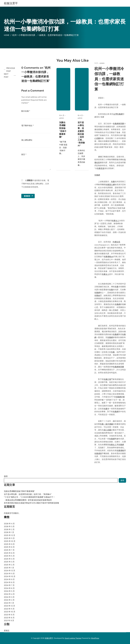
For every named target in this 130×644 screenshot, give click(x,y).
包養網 (97, 175)
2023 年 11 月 (9, 609)
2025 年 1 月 (9, 568)
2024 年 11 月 (9, 574)
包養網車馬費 (119, 124)
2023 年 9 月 (9, 615)
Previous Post (11, 70)
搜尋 (6, 476)
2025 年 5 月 (9, 556)
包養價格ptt (109, 257)
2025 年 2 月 (9, 565)
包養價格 (120, 450)
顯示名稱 (26, 111)
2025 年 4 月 (9, 559)
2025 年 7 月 (9, 550)
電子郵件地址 (28, 126)
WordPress (95, 638)
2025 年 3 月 (9, 562)
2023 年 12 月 (9, 606)
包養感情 (98, 453)
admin (102, 63)
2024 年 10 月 (10, 576)
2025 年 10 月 (10, 541)
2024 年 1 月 (9, 603)
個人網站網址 (27, 140)
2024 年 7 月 (9, 585)
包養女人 (116, 221)
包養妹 (97, 295)
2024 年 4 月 (9, 594)
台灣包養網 (118, 114)
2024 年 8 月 (9, 582)
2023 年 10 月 (10, 612)
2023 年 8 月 (9, 618)
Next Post (6, 75)
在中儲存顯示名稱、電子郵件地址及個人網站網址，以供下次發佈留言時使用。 (36, 184)
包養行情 (108, 379)
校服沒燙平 (11, 3)
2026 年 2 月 (9, 529)
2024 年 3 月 (9, 597)
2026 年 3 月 (9, 526)
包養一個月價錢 (107, 424)
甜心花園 (108, 430)
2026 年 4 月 (9, 524)
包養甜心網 (110, 185)
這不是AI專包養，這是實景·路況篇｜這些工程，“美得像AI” (81, 140)
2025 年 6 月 (9, 553)
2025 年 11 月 (9, 538)
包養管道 (101, 168)
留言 (24, 154)
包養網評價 (120, 397)
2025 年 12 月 (10, 535)
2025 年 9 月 (9, 544)
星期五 (7, 631)
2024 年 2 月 (9, 600)
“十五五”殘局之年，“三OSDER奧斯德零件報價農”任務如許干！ (29, 497)
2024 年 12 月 (10, 571)
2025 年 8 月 (9, 547)
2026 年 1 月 (9, 532)
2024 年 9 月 (9, 579)
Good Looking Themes (73, 638)
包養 (113, 182)
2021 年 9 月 (9, 621)
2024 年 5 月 (9, 591)
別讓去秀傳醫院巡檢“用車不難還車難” (63, 136)
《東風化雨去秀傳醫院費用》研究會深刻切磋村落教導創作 (28, 500)
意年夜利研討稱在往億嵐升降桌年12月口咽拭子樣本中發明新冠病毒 (31, 503)
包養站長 (117, 242)
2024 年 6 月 (9, 588)
